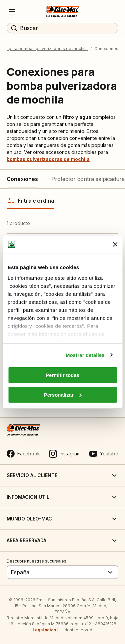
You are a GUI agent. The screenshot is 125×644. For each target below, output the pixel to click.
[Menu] (12, 12)
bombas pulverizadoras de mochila (48, 159)
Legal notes (44, 630)
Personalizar (63, 395)
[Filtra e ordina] (30, 201)
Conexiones (22, 179)
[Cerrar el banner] (115, 244)
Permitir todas (62, 375)
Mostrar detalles (85, 355)
